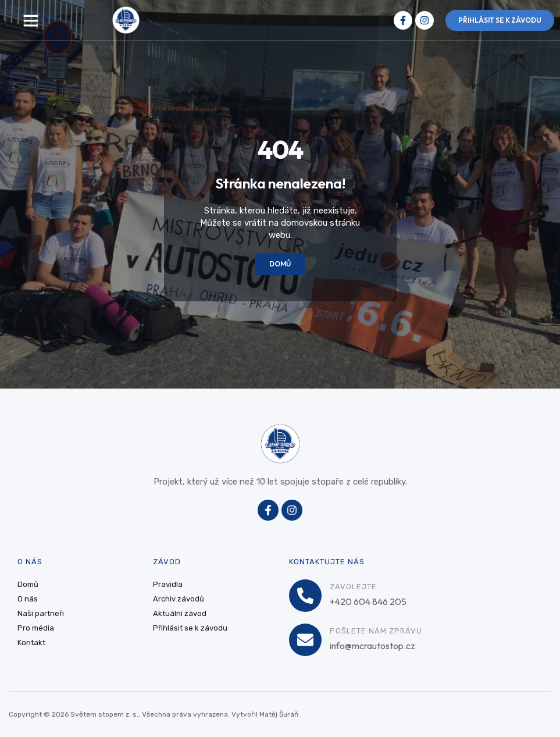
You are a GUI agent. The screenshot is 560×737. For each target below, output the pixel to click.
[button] (31, 20)
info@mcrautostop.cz (372, 646)
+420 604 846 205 (368, 601)
